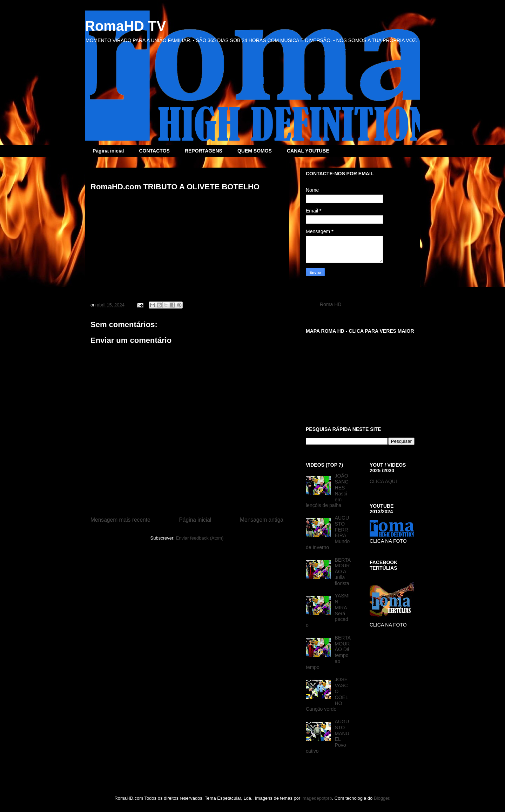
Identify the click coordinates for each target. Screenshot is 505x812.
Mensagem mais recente (120, 520)
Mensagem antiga (262, 520)
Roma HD (331, 304)
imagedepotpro (317, 798)
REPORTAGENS (204, 151)
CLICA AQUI (383, 481)
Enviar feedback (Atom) (200, 538)
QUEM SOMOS (255, 151)
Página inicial (108, 151)
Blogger (382, 798)
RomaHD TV (125, 26)
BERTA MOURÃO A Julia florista (343, 572)
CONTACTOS (154, 151)
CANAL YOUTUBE (308, 151)
